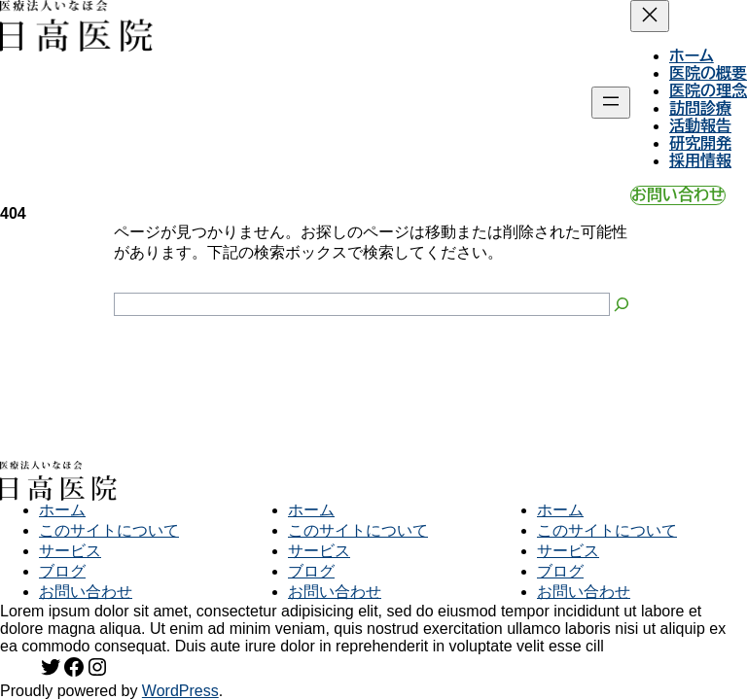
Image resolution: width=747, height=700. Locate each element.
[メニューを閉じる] (650, 16)
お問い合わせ (678, 195)
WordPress (180, 691)
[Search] (622, 304)
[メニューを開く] (611, 103)
